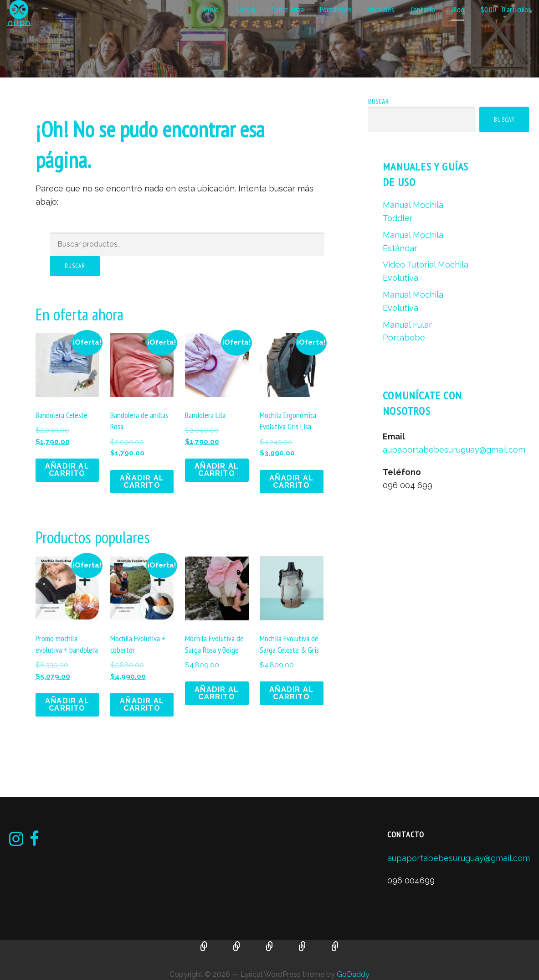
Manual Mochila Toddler (204, 947)
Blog (458, 9)
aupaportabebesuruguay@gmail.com (454, 450)
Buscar (75, 266)
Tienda (245, 9)
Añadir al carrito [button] (67, 470)
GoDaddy (353, 974)
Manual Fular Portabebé (335, 947)
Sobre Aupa (287, 9)
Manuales (381, 9)
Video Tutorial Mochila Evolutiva (270, 947)
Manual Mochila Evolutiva (303, 947)
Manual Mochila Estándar (237, 947)
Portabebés (336, 9)
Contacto (423, 9)
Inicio (211, 9)
